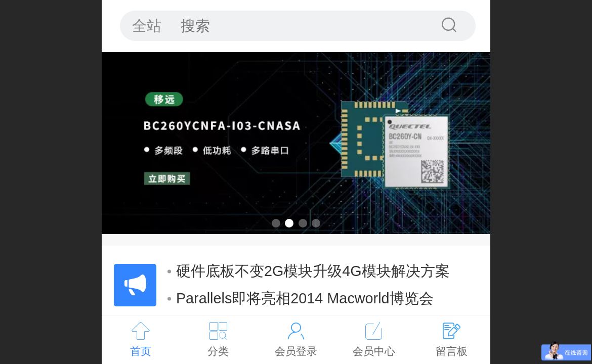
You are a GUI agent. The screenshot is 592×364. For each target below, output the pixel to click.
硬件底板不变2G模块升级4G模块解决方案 (309, 271)
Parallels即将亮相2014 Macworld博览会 (301, 298)
